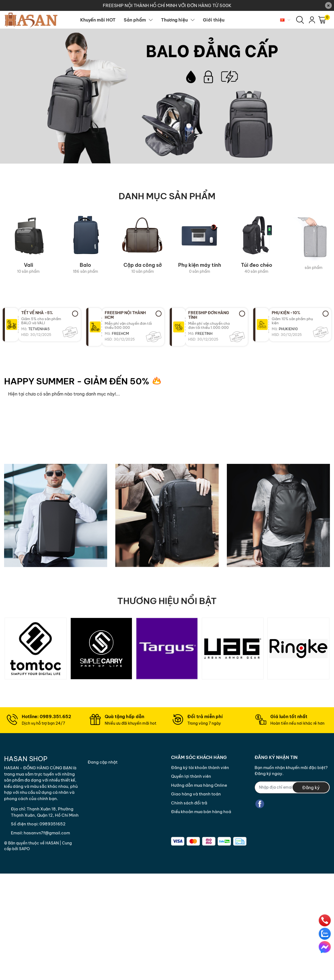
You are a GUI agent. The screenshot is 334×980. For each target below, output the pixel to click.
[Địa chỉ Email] (292, 787)
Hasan (52, 843)
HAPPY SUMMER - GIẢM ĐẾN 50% (77, 381)
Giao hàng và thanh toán (196, 794)
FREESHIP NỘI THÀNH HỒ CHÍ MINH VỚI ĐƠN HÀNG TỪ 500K (167, 5)
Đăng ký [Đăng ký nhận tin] (311, 788)
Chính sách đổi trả (189, 803)
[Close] (328, 6)
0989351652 (52, 824)
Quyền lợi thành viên (191, 776)
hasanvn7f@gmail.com (47, 833)
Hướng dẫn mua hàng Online (199, 785)
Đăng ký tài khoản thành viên (200, 768)
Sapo (24, 849)
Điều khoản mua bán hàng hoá (201, 812)
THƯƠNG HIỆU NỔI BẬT (167, 601)
